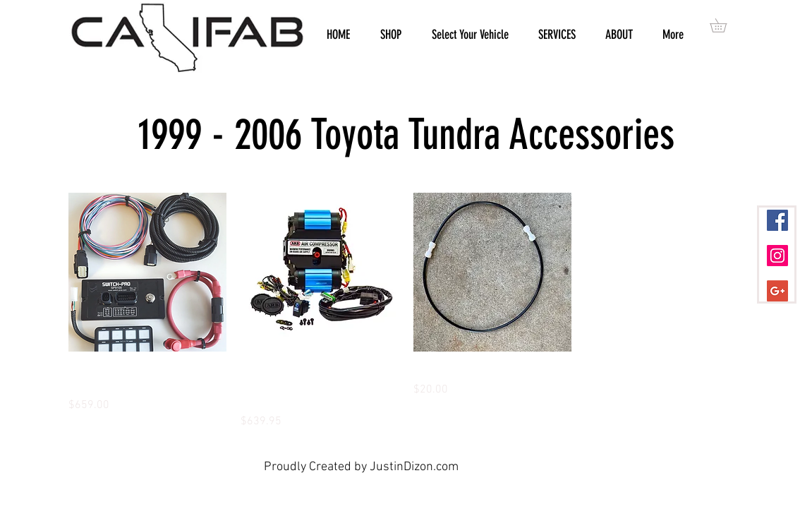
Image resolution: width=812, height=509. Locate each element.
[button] (725, 25)
